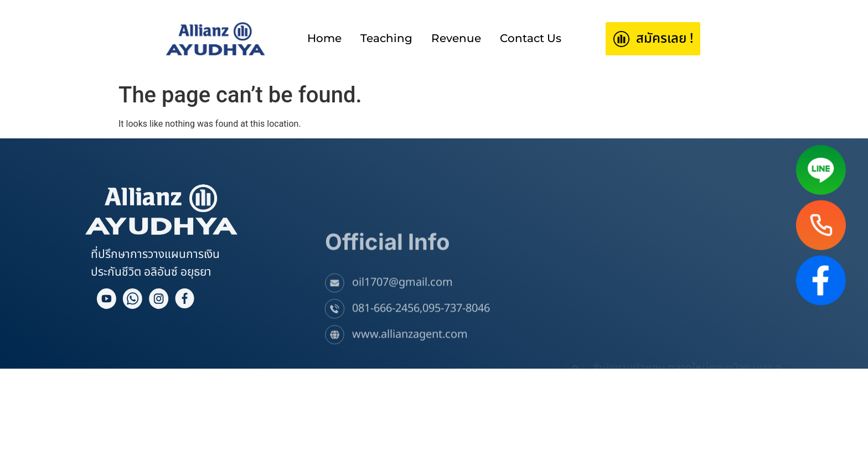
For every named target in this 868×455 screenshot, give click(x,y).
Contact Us (531, 38)
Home (324, 38)
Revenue (456, 38)
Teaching (386, 38)
